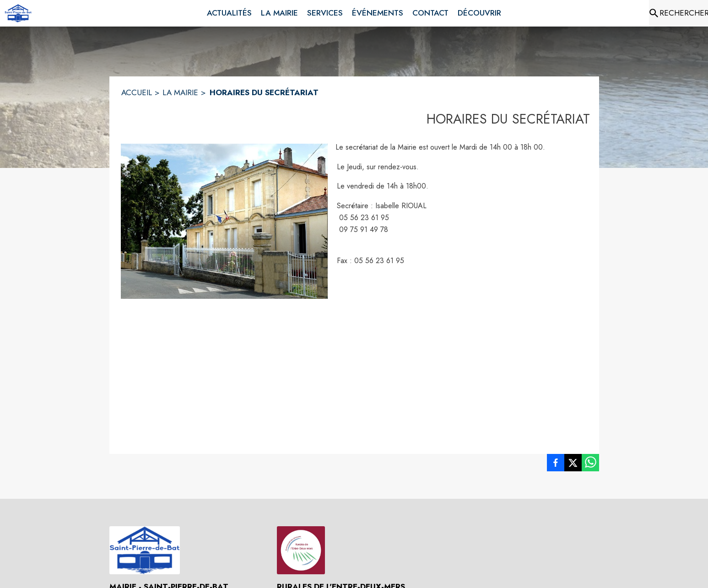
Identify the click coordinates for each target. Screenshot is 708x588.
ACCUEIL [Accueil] (137, 92)
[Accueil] (18, 13)
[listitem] (556, 464)
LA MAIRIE (180, 92)
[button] (224, 221)
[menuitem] (229, 13)
